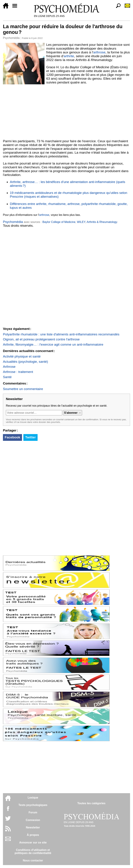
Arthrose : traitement (18, 372)
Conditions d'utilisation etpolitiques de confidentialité (33, 851)
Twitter (30, 437)
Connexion (33, 820)
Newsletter (33, 827)
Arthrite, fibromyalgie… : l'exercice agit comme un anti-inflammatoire (53, 344)
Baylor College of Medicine (59, 222)
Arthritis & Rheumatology (102, 222)
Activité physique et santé (22, 356)
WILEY (81, 222)
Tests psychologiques (33, 805)
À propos (33, 835)
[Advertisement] (66, 112)
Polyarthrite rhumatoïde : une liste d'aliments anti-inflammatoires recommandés (61, 334)
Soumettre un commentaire (23, 389)
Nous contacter (33, 860)
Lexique (33, 798)
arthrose (99, 52)
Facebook (12, 437)
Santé (7, 377)
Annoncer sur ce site (33, 843)
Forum (33, 812)
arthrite (69, 56)
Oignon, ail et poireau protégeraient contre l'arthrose (41, 339)
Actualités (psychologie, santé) (25, 362)
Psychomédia (11, 38)
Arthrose (9, 367)
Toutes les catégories (91, 803)
